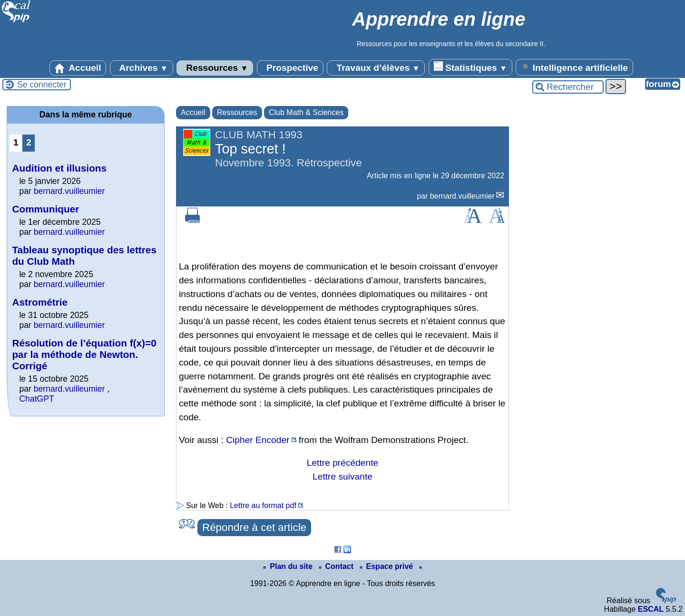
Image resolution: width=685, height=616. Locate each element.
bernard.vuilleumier (462, 196)
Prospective (290, 68)
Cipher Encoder (258, 440)
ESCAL (651, 609)
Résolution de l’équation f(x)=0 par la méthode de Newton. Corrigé (84, 354)
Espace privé (387, 566)
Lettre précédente (342, 463)
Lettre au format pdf (263, 505)
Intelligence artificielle (574, 67)
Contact (337, 566)
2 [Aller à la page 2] (29, 142)
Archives (142, 68)
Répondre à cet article (254, 527)
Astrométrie (40, 302)
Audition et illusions (59, 168)
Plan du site (289, 566)
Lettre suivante (342, 476)
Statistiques (470, 67)
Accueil (78, 68)
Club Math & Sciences (306, 112)
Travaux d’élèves (376, 68)
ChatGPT (36, 399)
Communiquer (45, 209)
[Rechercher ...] (568, 87)
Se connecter (42, 85)
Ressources (215, 68)
